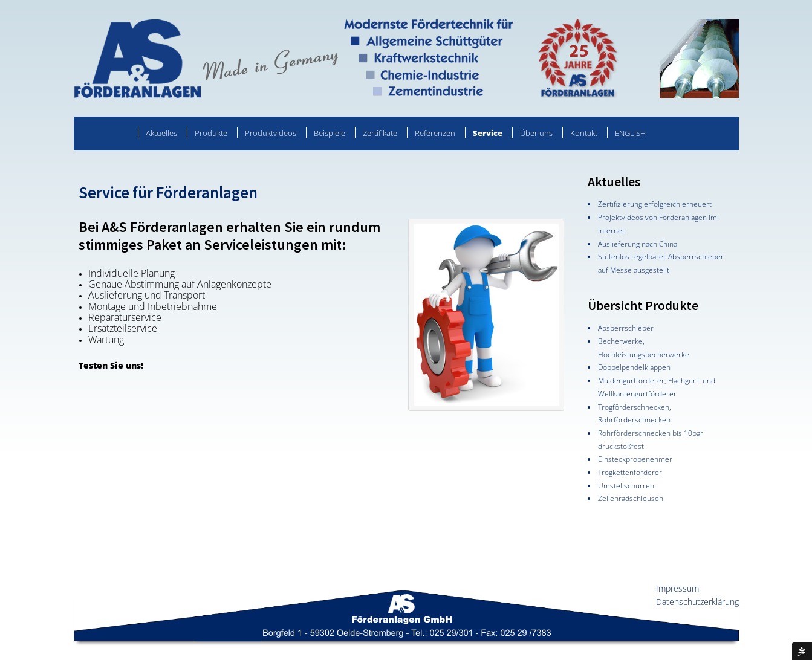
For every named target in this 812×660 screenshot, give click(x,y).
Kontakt (584, 133)
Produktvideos (271, 133)
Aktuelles (161, 133)
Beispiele (330, 133)
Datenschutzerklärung (697, 602)
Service (488, 133)
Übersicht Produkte (643, 306)
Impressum (677, 588)
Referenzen (435, 133)
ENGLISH (630, 133)
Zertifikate (380, 133)
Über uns (536, 133)
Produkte (211, 133)
